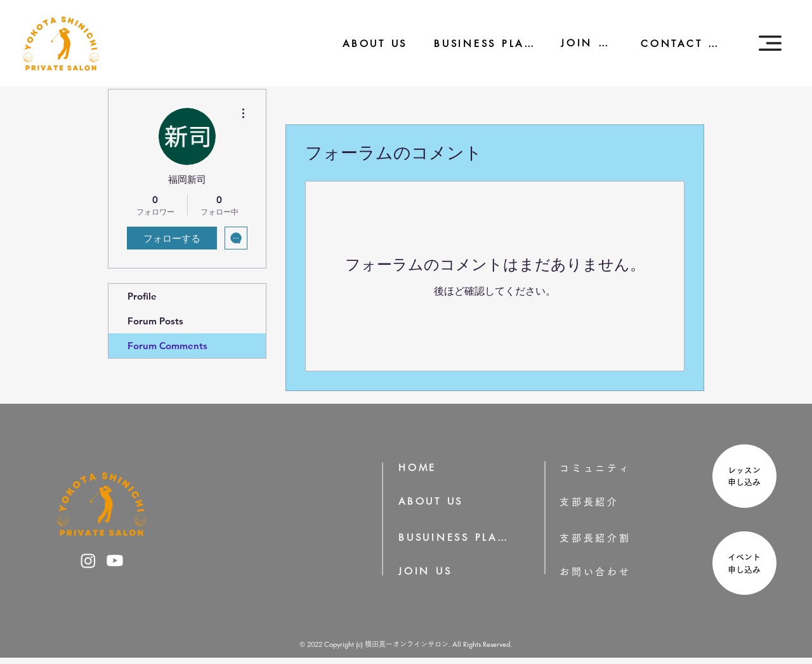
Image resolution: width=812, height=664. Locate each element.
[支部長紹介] (607, 502)
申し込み (748, 482)
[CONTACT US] (674, 43)
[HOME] (422, 468)
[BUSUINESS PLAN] (454, 537)
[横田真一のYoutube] (115, 561)
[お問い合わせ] (615, 572)
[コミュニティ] (604, 468)
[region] (743, 478)
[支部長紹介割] (615, 538)
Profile (142, 296)
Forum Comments (167, 346)
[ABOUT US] (366, 43)
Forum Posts (155, 321)
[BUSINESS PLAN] (476, 43)
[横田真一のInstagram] (88, 561)
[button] (770, 43)
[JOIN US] (579, 43)
